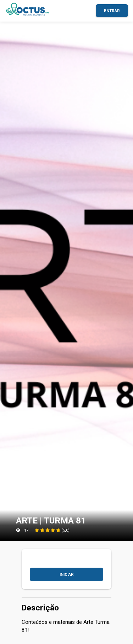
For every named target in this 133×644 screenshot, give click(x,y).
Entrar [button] (112, 11)
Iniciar (67, 574)
